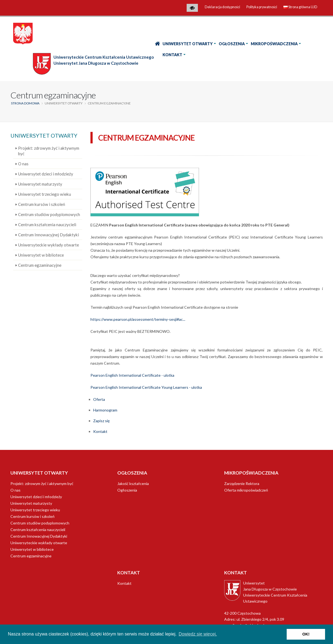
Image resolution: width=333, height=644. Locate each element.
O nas (23, 164)
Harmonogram (105, 410)
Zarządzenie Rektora (242, 483)
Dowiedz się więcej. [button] (198, 634)
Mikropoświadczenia (274, 44)
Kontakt (172, 55)
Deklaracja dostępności (222, 7)
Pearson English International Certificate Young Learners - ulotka (146, 387)
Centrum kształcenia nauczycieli (47, 225)
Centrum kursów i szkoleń (42, 204)
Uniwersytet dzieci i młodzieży (46, 174)
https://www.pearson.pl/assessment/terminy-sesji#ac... (138, 319)
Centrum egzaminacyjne (40, 265)
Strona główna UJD (300, 7)
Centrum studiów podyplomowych (49, 214)
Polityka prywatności (262, 7)
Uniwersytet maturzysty (40, 184)
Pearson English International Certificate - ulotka (132, 375)
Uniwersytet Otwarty (188, 44)
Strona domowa (25, 103)
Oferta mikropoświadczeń (246, 490)
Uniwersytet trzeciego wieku (45, 194)
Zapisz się (101, 421)
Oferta (99, 399)
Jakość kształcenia (133, 483)
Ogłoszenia (232, 44)
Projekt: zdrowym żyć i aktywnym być (49, 151)
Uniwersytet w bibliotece (41, 255)
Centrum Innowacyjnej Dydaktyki (49, 235)
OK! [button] (306, 634)
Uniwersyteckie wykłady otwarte (49, 245)
